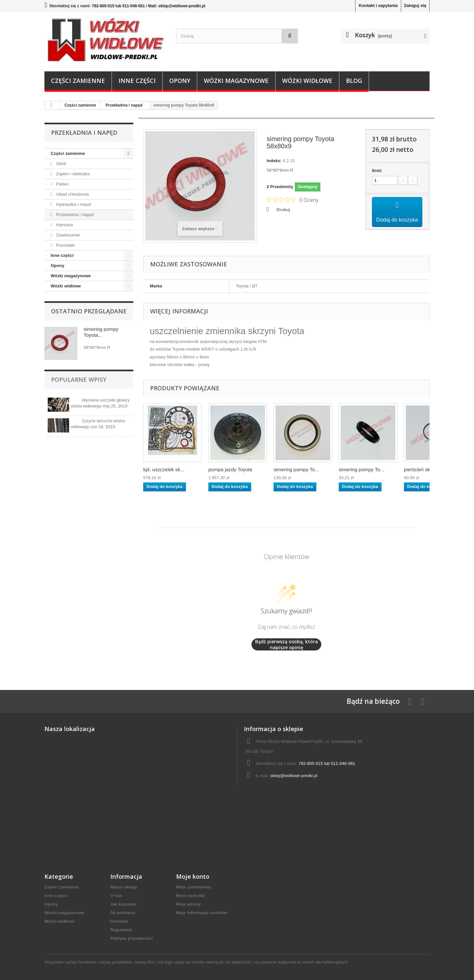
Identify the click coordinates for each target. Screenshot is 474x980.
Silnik (61, 164)
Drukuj (283, 210)
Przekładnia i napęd (74, 215)
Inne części (137, 81)
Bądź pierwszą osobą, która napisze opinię (287, 644)
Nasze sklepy (124, 887)
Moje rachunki (190, 896)
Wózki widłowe (307, 81)
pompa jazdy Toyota (230, 469)
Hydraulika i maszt (73, 204)
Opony (180, 81)
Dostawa (119, 921)
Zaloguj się (415, 5)
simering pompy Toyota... (101, 332)
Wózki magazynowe (236, 81)
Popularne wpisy (79, 380)
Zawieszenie (67, 235)
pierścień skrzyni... (424, 469)
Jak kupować (124, 904)
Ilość (377, 171)
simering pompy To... (296, 469)
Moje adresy (188, 904)
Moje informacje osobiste (202, 913)
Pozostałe (65, 245)
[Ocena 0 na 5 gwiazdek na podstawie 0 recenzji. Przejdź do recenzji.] (292, 200)
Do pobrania (123, 913)
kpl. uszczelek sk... (164, 469)
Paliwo (62, 184)
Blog (354, 81)
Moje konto (193, 876)
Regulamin (121, 930)
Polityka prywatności (132, 938)
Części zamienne (78, 81)
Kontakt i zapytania (378, 5)
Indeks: (274, 161)
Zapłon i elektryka (72, 174)
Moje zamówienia (194, 887)
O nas (116, 896)
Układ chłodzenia (72, 194)
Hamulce (64, 225)
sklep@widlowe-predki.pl (294, 776)
